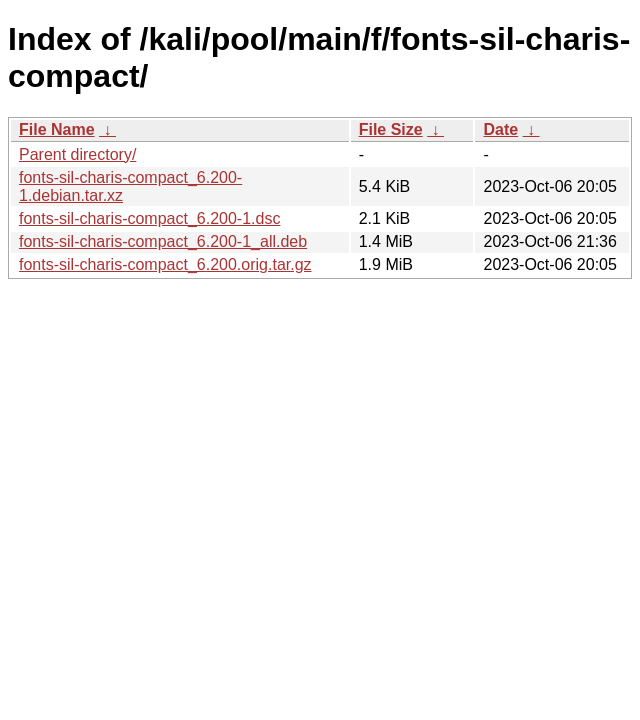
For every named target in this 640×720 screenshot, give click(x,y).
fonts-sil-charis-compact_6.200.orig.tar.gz (165, 264)
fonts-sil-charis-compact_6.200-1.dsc (149, 218)
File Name (57, 129)
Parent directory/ (77, 154)
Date (500, 129)
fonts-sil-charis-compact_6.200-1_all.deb (163, 241)
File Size (391, 129)
